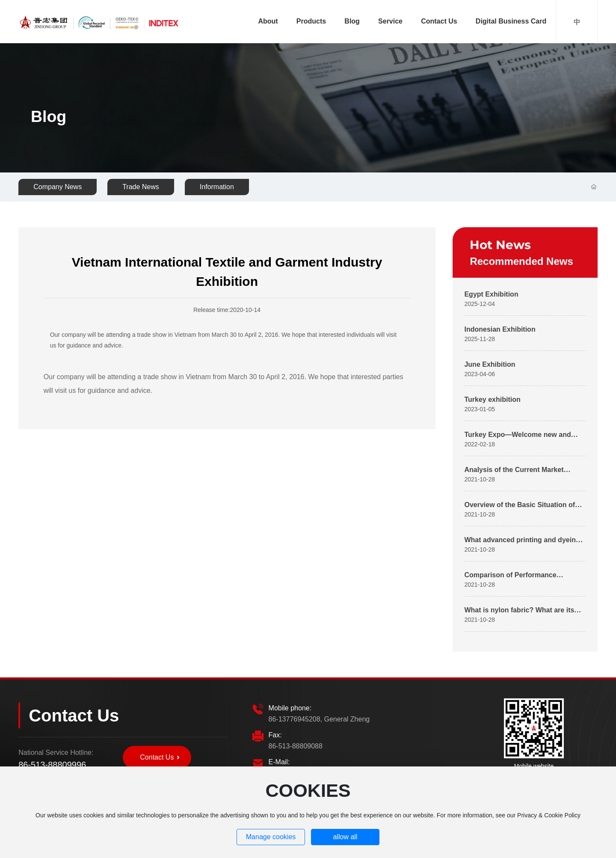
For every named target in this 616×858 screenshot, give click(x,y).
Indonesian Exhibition (500, 329)
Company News (58, 187)
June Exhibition (490, 364)
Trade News (141, 187)
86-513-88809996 (52, 765)
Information (217, 187)
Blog (49, 117)
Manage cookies (271, 837)
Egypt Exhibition (491, 294)
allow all (345, 837)
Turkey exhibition (492, 399)
